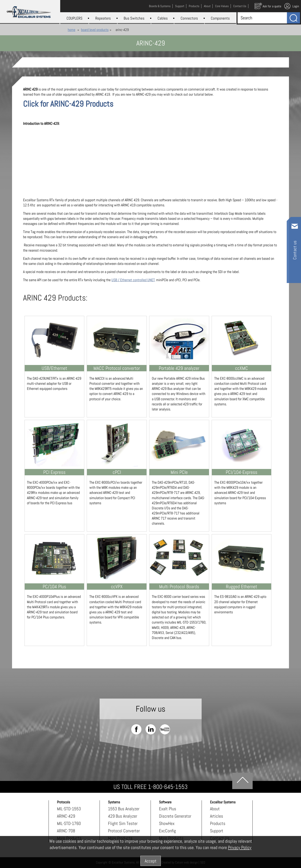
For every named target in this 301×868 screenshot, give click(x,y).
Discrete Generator (175, 816)
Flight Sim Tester (123, 823)
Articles (217, 816)
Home (72, 30)
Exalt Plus (168, 809)
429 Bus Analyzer (123, 816)
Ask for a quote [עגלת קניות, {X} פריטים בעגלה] (268, 6)
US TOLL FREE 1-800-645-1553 (150, 787)
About (215, 809)
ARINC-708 (66, 831)
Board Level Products (95, 30)
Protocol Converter (124, 831)
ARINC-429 (66, 816)
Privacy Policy (240, 847)
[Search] (261, 18)
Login (292, 6)
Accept (151, 861)
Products (218, 823)
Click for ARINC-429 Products (68, 104)
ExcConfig (167, 831)
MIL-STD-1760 (69, 823)
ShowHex (167, 823)
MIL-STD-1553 (69, 809)
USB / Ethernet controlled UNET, (133, 280)
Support (217, 831)
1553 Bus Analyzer (124, 809)
